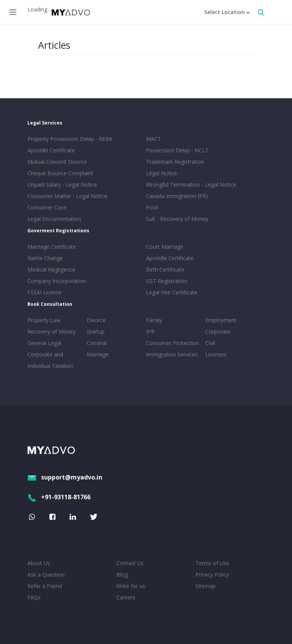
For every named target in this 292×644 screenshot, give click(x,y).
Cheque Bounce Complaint (60, 173)
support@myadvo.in (65, 477)
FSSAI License (44, 292)
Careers (126, 597)
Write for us (131, 586)
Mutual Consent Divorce (57, 162)
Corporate (218, 332)
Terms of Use (212, 563)
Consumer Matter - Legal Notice (67, 196)
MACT (154, 139)
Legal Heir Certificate (172, 292)
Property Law (44, 320)
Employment (221, 320)
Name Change (45, 258)
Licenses (216, 354)
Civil (210, 343)
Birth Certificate (165, 269)
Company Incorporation (57, 281)
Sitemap (206, 586)
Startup (96, 332)
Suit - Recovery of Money (177, 219)
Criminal (97, 343)
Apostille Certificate (51, 150)
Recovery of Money (52, 332)
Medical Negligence (51, 269)
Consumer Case (47, 207)
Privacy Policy (212, 574)
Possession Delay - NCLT (177, 150)
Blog (122, 574)
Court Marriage (165, 247)
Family (154, 320)
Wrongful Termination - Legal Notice (191, 185)
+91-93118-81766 (59, 497)
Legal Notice (162, 173)
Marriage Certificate (52, 247)
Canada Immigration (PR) (177, 196)
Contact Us (130, 563)
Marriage (98, 354)
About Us (39, 563)
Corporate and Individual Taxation (50, 360)
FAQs (34, 597)
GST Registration (167, 281)
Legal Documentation (54, 219)
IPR (150, 332)
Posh (152, 207)
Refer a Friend (45, 586)
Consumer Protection (172, 343)
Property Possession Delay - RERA (70, 139)
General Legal (44, 343)
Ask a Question (46, 574)
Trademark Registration (175, 162)
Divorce (96, 320)
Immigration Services (172, 354)
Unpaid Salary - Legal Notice (62, 185)
